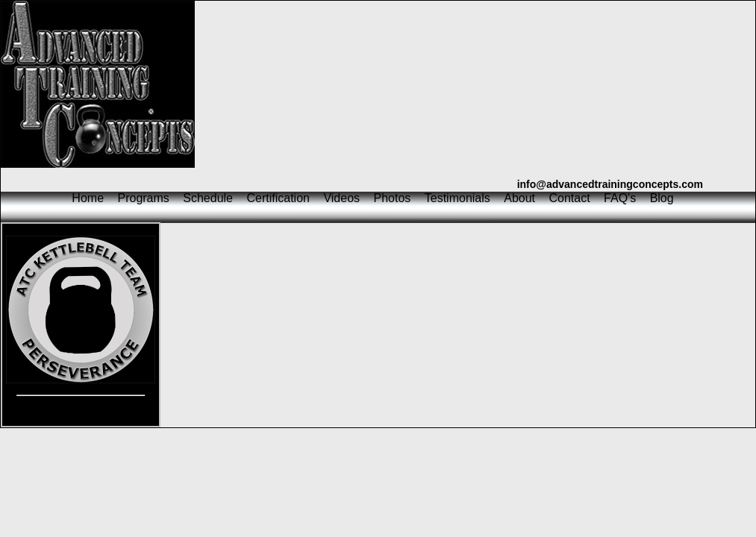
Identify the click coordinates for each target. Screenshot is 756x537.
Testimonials (457, 198)
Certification (278, 198)
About (519, 198)
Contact (570, 198)
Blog (662, 198)
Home (88, 198)
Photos (393, 198)
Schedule (208, 198)
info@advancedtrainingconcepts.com (610, 184)
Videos (341, 198)
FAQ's (620, 198)
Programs (143, 198)
